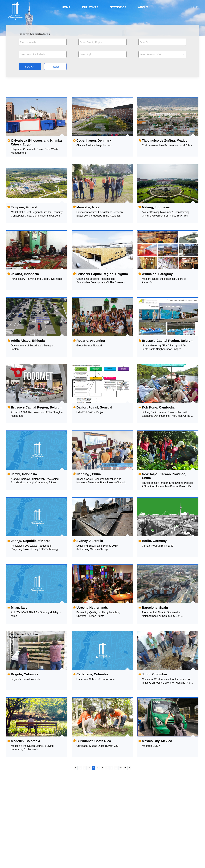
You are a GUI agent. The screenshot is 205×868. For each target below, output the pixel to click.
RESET (55, 67)
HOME (66, 7)
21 (125, 768)
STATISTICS (118, 7)
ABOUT (143, 7)
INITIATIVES (90, 7)
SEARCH (30, 67)
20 (120, 768)
